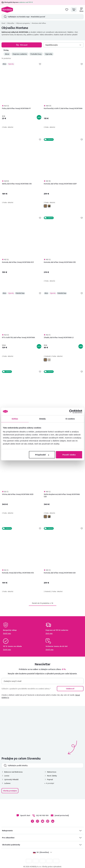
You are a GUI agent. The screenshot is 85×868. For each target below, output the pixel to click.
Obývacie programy (23, 23)
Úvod (3, 23)
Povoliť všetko (69, 455)
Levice (7, 776)
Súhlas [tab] (15, 419)
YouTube (43, 821)
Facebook (32, 821)
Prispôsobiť (42, 455)
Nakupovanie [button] (7, 831)
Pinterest (48, 821)
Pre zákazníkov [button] (8, 838)
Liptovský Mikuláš (11, 779)
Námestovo (52, 772)
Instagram (37, 821)
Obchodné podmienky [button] (11, 845)
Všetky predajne (10, 791)
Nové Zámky (52, 776)
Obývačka (11, 23)
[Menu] (81, 10)
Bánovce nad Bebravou (13, 772)
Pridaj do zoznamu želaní (40, 64)
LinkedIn (53, 821)
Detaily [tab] (43, 419)
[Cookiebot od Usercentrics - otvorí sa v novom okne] (71, 411)
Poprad (50, 779)
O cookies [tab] (70, 419)
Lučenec (7, 783)
